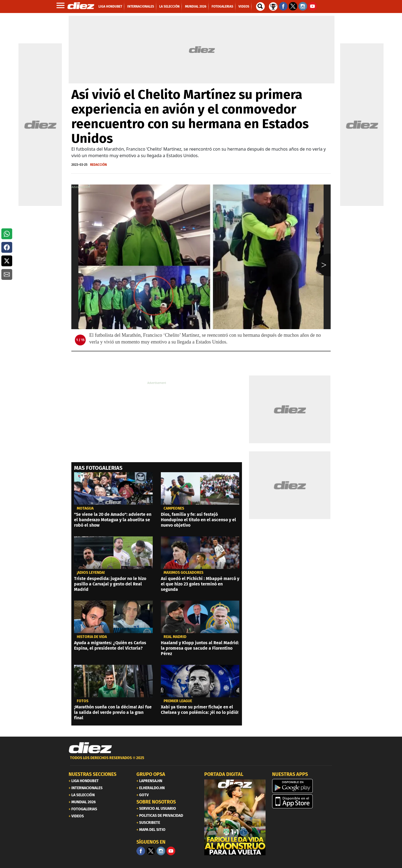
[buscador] (260, 7)
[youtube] (171, 851)
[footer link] (201, 761)
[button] (7, 234)
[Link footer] (90, 748)
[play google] (303, 786)
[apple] (303, 801)
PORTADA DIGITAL (224, 774)
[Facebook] (141, 851)
